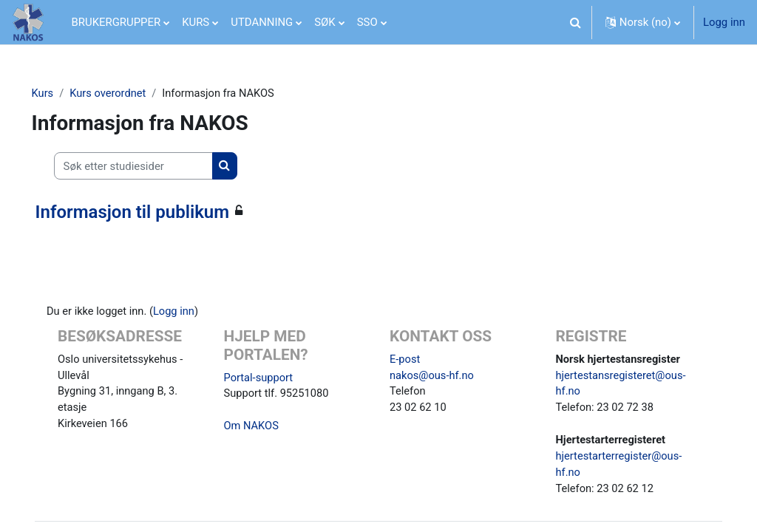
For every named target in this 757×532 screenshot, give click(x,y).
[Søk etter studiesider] (154, 166)
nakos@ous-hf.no (432, 377)
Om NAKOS (258, 428)
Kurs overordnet (130, 94)
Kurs (64, 94)
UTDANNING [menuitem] (262, 22)
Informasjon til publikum (153, 212)
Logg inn (724, 22)
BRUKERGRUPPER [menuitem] (116, 22)
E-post (405, 360)
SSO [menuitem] (367, 22)
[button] (576, 22)
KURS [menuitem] (196, 22)
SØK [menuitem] (325, 22)
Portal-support (265, 378)
